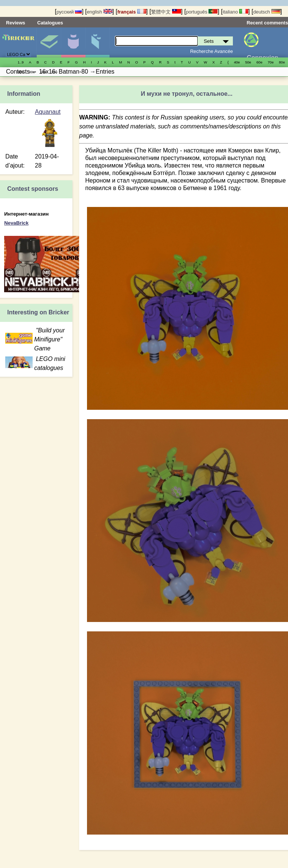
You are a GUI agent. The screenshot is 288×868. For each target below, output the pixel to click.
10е (43, 72)
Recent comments (267, 23)
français (132, 12)
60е (259, 62)
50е (248, 62)
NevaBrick (16, 223)
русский (69, 12)
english (99, 12)
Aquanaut (48, 112)
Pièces (97, 42)
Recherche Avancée (211, 51)
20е (54, 72)
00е (32, 72)
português (202, 12)
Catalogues (50, 23)
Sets (49, 42)
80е (282, 62)
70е (271, 62)
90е (21, 72)
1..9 (21, 62)
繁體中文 (166, 12)
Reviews (16, 23)
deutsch (267, 12)
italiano (235, 12)
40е (237, 62)
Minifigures (73, 42)
